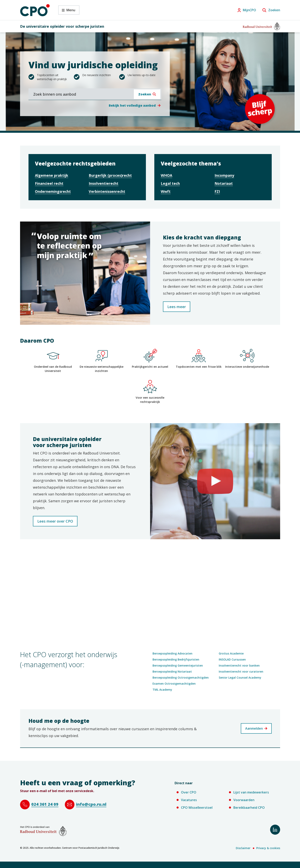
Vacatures (189, 800)
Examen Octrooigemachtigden (174, 684)
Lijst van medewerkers (251, 792)
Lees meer (177, 307)
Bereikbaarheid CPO (249, 808)
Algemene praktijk (52, 175)
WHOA (166, 175)
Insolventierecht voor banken (239, 665)
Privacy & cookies (268, 848)
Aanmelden (254, 728)
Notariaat (224, 183)
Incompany (224, 175)
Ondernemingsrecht (53, 191)
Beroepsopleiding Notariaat (172, 671)
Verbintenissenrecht (107, 191)
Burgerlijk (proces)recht (110, 175)
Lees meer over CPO (55, 521)
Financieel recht (49, 183)
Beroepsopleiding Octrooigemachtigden (181, 678)
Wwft (166, 191)
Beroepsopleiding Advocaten (172, 653)
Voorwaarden (244, 800)
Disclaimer (243, 848)
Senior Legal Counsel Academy (240, 678)
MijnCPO (249, 10)
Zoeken (274, 10)
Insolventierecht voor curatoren (241, 671)
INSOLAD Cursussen (232, 659)
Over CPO (189, 792)
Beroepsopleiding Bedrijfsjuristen (176, 659)
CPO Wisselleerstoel (197, 808)
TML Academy (162, 690)
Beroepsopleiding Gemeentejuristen (178, 665)
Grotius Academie (231, 653)
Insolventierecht (104, 183)
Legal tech (170, 183)
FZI (217, 191)
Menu (67, 11)
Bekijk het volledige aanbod (132, 105)
